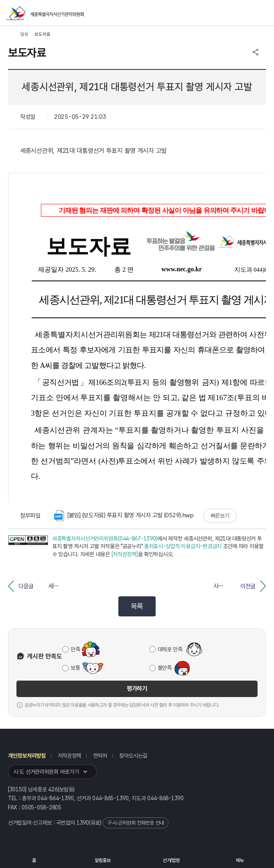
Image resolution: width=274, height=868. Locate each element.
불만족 (165, 668)
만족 (75, 649)
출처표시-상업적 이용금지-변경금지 (183, 546)
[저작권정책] (125, 554)
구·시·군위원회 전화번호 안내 (136, 823)
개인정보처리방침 (27, 756)
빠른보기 (220, 516)
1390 (83, 823)
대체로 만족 (170, 649)
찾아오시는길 (133, 756)
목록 (137, 606)
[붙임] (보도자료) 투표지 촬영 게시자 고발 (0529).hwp (124, 516)
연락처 (100, 756)
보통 (75, 668)
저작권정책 (70, 756)
